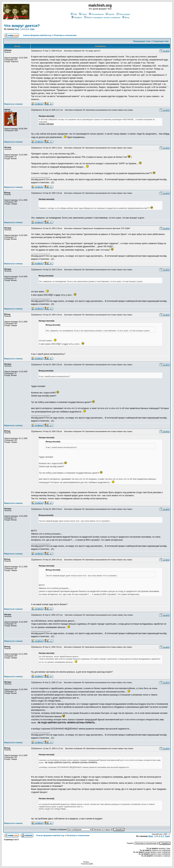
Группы (110, 14)
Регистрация (123, 14)
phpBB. (91, 864)
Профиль (77, 17)
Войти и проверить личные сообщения (102, 17)
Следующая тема (161, 41)
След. (32, 29)
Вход (126, 17)
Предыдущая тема (142, 41)
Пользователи (96, 14)
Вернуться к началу (13, 104)
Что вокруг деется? (22, 26)
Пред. (17, 29)
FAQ (74, 14)
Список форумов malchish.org (37, 35)
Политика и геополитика (65, 35)
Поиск (83, 14)
